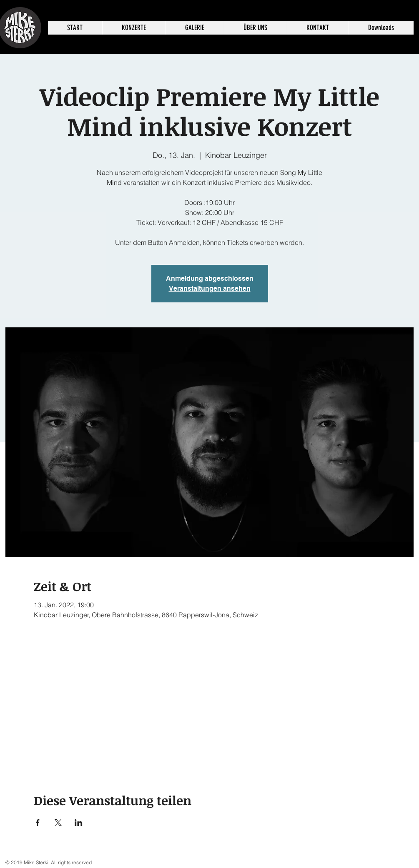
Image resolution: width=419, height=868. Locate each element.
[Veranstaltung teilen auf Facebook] (38, 823)
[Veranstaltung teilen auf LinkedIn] (79, 823)
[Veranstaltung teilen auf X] (58, 823)
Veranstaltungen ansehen (210, 288)
